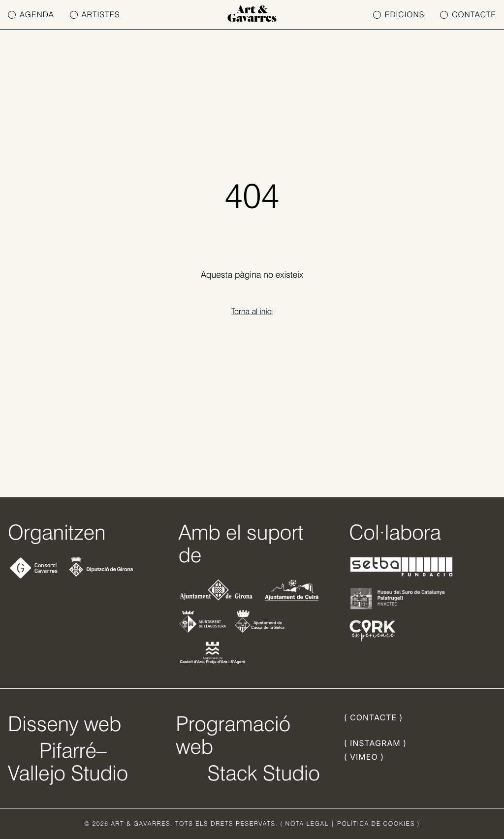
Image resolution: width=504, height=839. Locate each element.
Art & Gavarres (252, 15)
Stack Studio (264, 773)
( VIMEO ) (364, 757)
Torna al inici (252, 311)
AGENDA (31, 15)
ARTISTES (95, 15)
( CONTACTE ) (374, 717)
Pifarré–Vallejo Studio (68, 762)
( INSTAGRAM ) (375, 743)
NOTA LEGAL (307, 823)
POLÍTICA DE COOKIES (376, 823)
